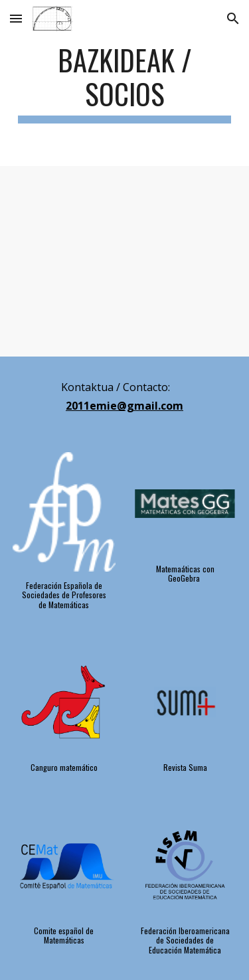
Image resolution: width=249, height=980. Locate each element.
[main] (125, 83)
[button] (16, 18)
